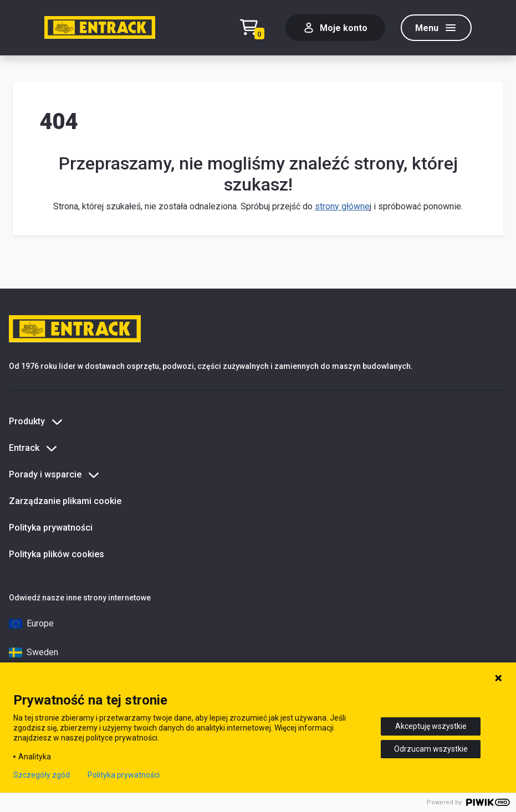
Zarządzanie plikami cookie (65, 501)
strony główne (342, 206)
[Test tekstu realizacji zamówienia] (255, 28)
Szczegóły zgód (42, 775)
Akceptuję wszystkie (431, 726)
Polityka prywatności (51, 528)
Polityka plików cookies (57, 554)
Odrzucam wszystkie (431, 749)
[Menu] (436, 28)
